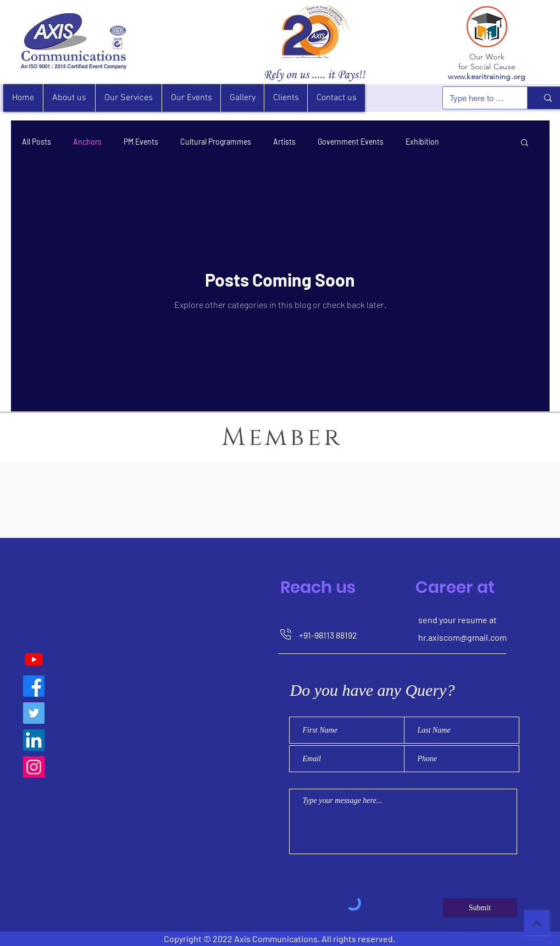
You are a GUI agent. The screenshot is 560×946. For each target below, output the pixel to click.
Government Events (351, 142)
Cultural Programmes (216, 142)
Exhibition (422, 142)
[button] (285, 98)
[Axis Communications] (34, 686)
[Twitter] (34, 713)
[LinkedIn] (34, 740)
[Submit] (480, 908)
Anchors (87, 142)
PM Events (141, 142)
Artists (284, 142)
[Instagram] (34, 767)
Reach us (318, 587)
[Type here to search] (477, 98)
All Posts (37, 142)
